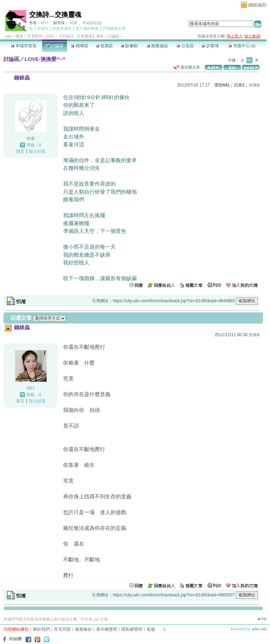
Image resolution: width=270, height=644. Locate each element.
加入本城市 (39, 28)
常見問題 (62, 629)
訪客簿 (210, 46)
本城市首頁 (24, 46)
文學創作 (35, 36)
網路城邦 (257, 5)
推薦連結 (157, 46)
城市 (19, 36)
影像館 (129, 46)
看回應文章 (187, 67)
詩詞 (50, 36)
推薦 (254, 85)
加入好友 (37, 151)
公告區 (185, 46)
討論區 (55, 46)
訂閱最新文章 (114, 28)
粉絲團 (15, 639)
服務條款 (83, 629)
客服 (151, 629)
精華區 (79, 46)
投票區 (104, 46)
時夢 (74, 23)
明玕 (45, 23)
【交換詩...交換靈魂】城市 (81, 36)
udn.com (259, 629)
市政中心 (242, 46)
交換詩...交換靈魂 (55, 15)
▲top (262, 618)
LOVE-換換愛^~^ (45, 59)
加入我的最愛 (87, 28)
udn (8, 36)
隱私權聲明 (132, 629)
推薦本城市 (62, 28)
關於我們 (41, 629)
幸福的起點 (92, 23)
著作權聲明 (107, 629)
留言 (20, 151)
